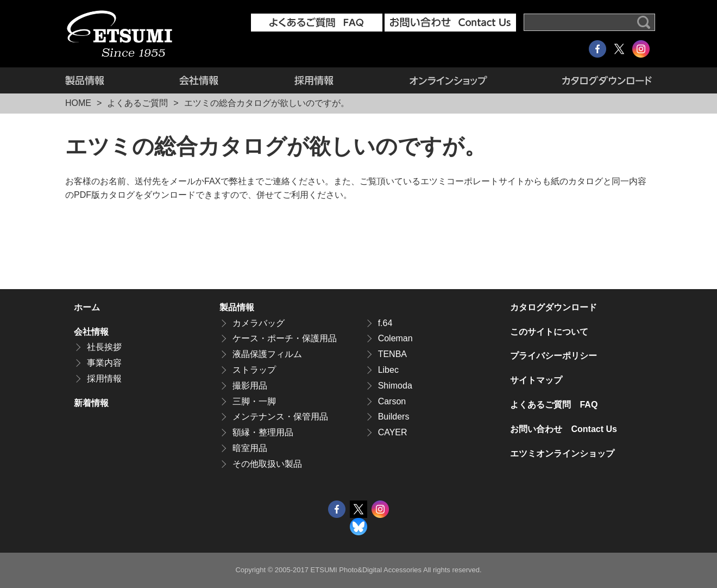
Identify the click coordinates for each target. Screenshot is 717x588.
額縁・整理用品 (263, 432)
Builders (394, 417)
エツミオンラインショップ (448, 80)
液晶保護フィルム (267, 354)
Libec (388, 370)
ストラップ (254, 370)
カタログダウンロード (589, 80)
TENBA (392, 354)
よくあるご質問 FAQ (554, 405)
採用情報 (314, 80)
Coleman (395, 338)
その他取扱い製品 (267, 464)
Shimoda (395, 386)
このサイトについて (549, 332)
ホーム (87, 307)
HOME (78, 103)
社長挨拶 (104, 347)
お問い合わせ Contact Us (563, 429)
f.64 (385, 323)
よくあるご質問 (137, 103)
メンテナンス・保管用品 (280, 417)
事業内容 (104, 363)
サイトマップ (536, 380)
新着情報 (91, 403)
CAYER (393, 432)
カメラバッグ (259, 323)
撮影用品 (250, 386)
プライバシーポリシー (554, 356)
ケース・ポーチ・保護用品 (285, 338)
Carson (392, 401)
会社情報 (199, 80)
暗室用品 (250, 448)
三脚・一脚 (254, 401)
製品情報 (103, 80)
